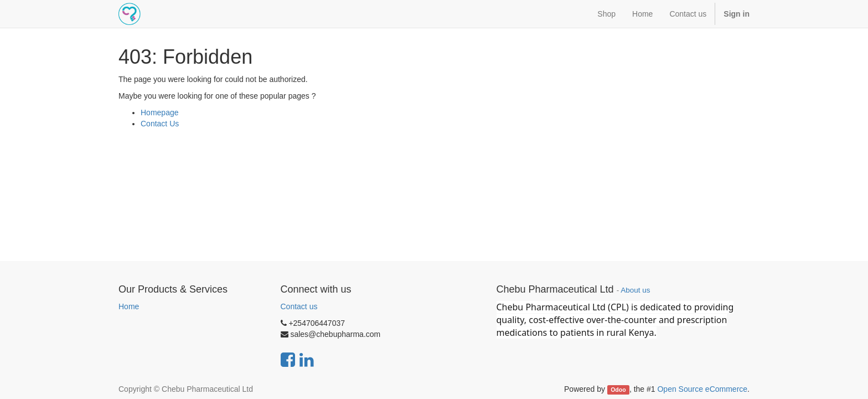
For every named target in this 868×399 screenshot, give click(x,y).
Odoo (618, 390)
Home (129, 306)
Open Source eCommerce (702, 389)
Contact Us (160, 124)
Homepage (160, 112)
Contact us (299, 306)
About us (635, 290)
